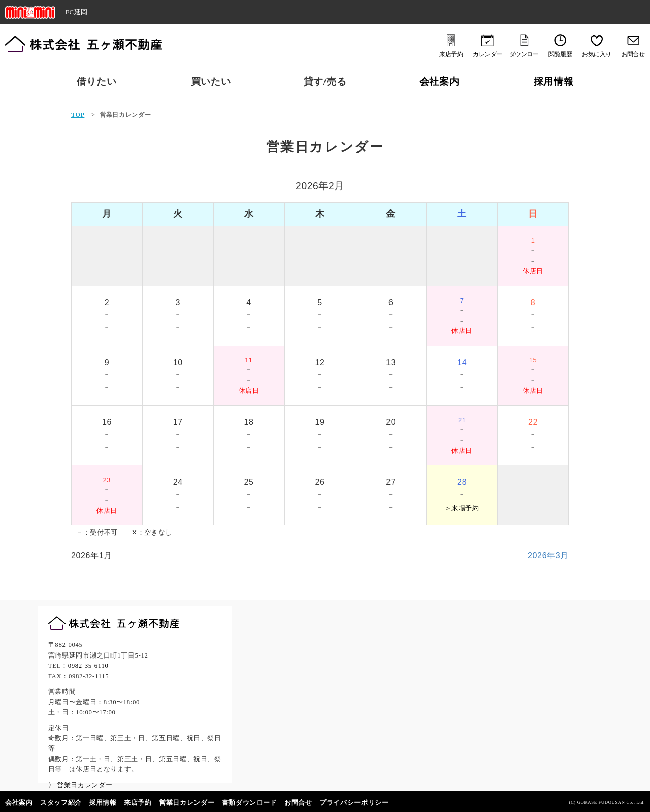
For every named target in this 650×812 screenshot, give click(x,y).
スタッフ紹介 (61, 803)
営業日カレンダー (187, 803)
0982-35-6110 (88, 666)
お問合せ (298, 803)
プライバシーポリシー (354, 803)
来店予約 (138, 803)
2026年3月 (548, 556)
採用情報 (554, 82)
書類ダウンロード (250, 803)
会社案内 (440, 82)
